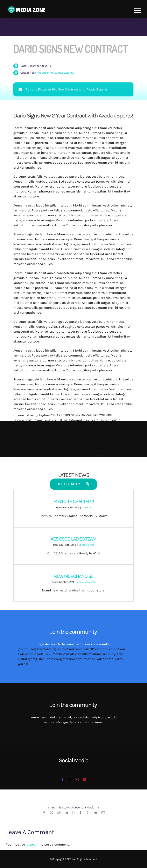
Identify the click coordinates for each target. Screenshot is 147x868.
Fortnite (86, 508)
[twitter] (70, 779)
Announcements (45, 73)
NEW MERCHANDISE (73, 576)
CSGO (82, 545)
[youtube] (85, 779)
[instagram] (77, 779)
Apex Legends (65, 73)
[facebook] (62, 779)
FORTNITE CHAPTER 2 (74, 501)
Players (90, 545)
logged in (33, 844)
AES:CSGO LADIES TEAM (73, 539)
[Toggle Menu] (137, 11)
